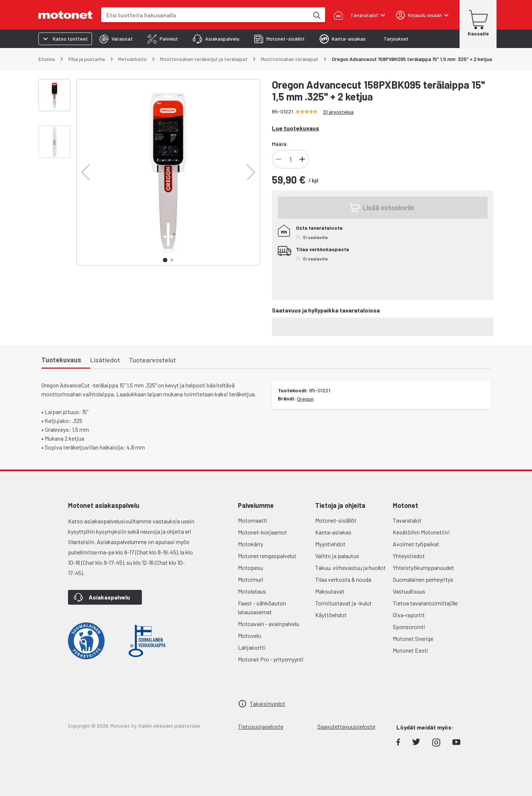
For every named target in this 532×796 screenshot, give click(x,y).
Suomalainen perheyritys (423, 579)
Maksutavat (330, 591)
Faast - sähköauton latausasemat (262, 607)
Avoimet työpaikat (416, 544)
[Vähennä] (279, 159)
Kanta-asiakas (333, 532)
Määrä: (280, 144)
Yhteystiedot (409, 556)
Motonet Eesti (410, 650)
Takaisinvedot (267, 703)
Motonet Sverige (413, 638)
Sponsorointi (409, 627)
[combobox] (205, 15)
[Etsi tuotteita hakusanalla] (316, 15)
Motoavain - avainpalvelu (269, 624)
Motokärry (250, 544)
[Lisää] (302, 159)
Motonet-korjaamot (262, 532)
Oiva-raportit (409, 615)
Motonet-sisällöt (336, 520)
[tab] (116, 39)
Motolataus (252, 591)
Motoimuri (251, 579)
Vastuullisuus (409, 591)
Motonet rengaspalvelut (267, 556)
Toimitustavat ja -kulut (343, 603)
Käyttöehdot (331, 615)
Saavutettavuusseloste (346, 726)
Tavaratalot (407, 520)
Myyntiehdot (330, 544)
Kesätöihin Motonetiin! (421, 532)
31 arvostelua (338, 112)
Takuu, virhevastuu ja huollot (350, 568)
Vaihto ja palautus (337, 556)
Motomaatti (253, 520)
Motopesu (250, 568)
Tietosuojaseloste (261, 726)
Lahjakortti (252, 647)
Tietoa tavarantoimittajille (425, 603)
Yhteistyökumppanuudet (423, 568)
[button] (86, 172)
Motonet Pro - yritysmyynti (271, 659)
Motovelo (250, 636)
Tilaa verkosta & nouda (343, 579)
